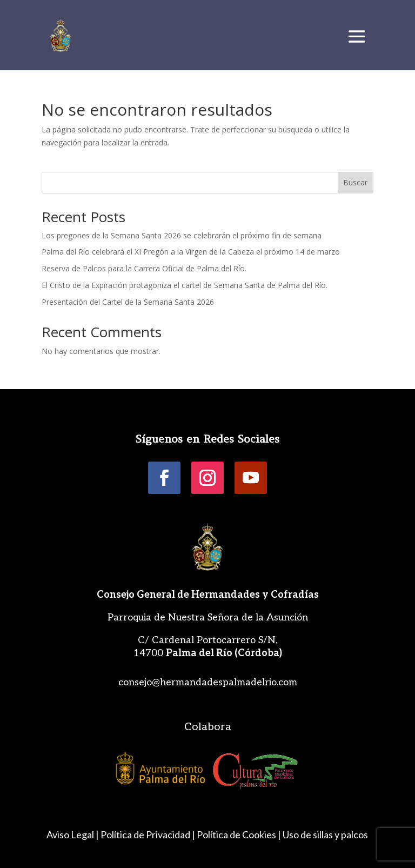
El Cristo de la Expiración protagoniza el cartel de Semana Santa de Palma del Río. (186, 285)
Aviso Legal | (73, 834)
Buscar (355, 182)
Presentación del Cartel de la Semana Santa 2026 (128, 302)
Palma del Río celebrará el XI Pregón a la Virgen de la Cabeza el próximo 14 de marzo (191, 252)
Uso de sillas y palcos (325, 834)
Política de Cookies (236, 834)
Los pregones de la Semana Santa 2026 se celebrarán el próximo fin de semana (182, 235)
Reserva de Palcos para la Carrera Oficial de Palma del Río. (144, 268)
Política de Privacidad (145, 834)
